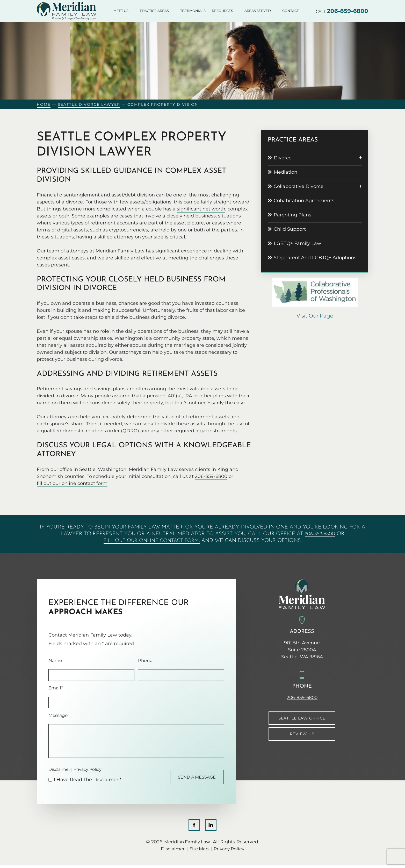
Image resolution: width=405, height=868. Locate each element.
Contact (290, 11)
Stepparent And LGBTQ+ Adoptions (315, 258)
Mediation (285, 172)
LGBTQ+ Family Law (297, 243)
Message (58, 715)
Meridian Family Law (187, 844)
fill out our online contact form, (152, 541)
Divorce (283, 158)
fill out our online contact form (72, 483)
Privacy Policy (93, 770)
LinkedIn (211, 827)
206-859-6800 (348, 11)
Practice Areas (154, 11)
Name (55, 661)
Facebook (194, 827)
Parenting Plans (292, 215)
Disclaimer (61, 770)
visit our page (315, 316)
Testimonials (193, 11)
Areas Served (258, 11)
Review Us (302, 734)
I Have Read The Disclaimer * (88, 781)
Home (44, 104)
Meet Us (121, 11)
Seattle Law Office (302, 718)
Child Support (290, 229)
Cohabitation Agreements (304, 201)
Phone (145, 661)
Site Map (199, 851)
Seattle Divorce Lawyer (89, 104)
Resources (222, 11)
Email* (56, 688)
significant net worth (201, 209)
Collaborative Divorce (299, 186)
